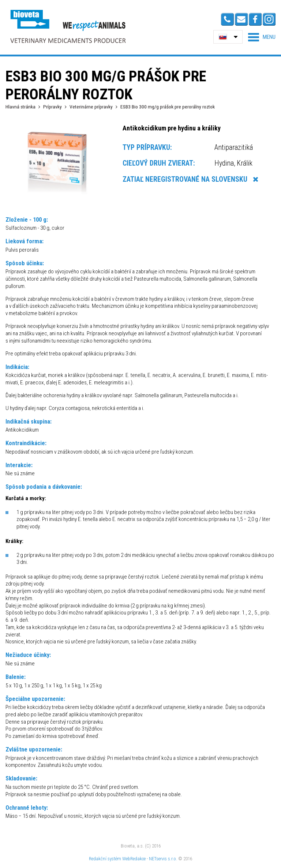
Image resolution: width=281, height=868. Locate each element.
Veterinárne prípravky (91, 107)
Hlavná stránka (20, 107)
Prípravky (53, 107)
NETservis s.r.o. (163, 859)
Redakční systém (105, 859)
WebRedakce (134, 859)
